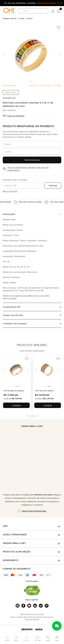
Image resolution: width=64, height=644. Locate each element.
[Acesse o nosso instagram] (18, 606)
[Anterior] (5, 370)
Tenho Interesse (32, 160)
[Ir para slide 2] (17, 386)
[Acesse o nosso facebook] (23, 606)
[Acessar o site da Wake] (39, 629)
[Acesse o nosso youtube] (29, 606)
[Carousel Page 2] (32, 82)
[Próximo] (28, 370)
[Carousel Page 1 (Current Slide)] (30, 82)
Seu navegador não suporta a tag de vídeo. (32, 460)
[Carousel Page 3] (34, 82)
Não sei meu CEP (10, 191)
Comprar (16, 405)
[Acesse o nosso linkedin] (35, 606)
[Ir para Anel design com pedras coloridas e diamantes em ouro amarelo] (16, 383)
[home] (9, 11)
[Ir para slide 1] (14, 386)
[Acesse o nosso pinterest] (47, 606)
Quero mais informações (34, 511)
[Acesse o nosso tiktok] (41, 606)
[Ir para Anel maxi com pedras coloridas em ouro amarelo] (48, 383)
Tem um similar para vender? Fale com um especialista (28, 169)
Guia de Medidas (16, 116)
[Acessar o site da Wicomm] (27, 629)
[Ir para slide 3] (19, 386)
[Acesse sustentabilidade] (32, 590)
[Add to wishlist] (59, 28)
